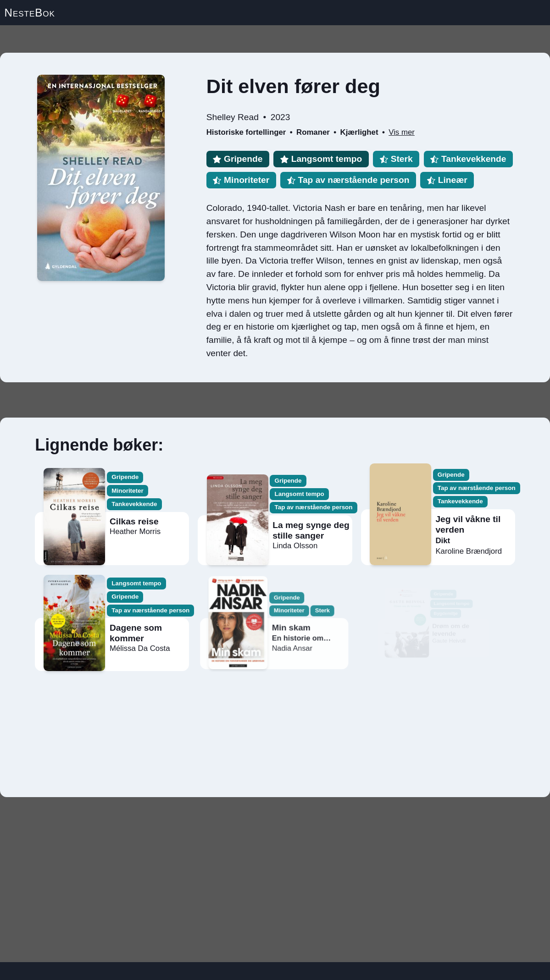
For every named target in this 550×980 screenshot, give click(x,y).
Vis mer (402, 132)
